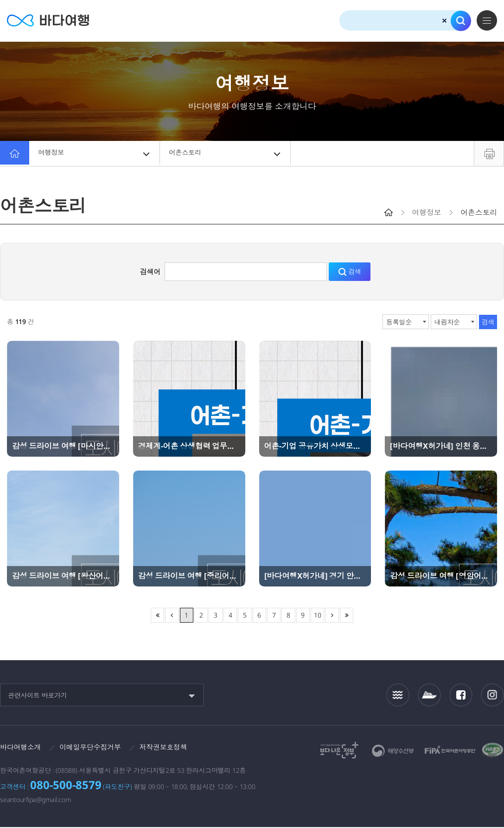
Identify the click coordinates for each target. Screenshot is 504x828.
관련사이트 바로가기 (38, 695)
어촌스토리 (226, 153)
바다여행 (51, 21)
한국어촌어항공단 (450, 750)
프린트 (489, 153)
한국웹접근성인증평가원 (493, 750)
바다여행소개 (22, 747)
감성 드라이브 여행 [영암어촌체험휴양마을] (441, 576)
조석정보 (398, 695)
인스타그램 (493, 695)
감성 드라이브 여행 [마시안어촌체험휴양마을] (63, 446)
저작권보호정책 (172, 747)
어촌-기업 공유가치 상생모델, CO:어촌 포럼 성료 (315, 446)
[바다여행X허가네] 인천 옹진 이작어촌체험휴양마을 (441, 446)
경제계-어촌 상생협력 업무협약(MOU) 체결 (189, 446)
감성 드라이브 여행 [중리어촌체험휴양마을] (189, 576)
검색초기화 (444, 21)
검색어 (150, 272)
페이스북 (461, 695)
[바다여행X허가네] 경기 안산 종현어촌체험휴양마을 (315, 576)
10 (318, 615)
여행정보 (95, 153)
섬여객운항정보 (429, 695)
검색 (461, 21)
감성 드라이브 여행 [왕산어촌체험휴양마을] (63, 576)
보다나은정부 (339, 750)
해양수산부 (393, 751)
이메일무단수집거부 (96, 747)
